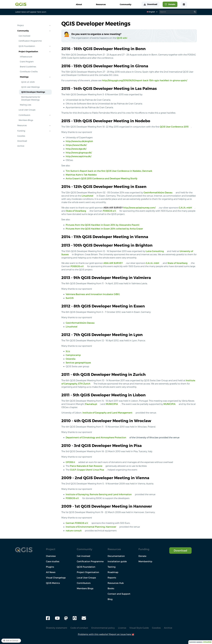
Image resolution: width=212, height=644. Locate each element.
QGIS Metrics (53, 583)
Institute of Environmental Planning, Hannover (91, 527)
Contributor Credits (29, 72)
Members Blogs (26, 120)
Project (21, 25)
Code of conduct (79, 628)
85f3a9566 (207, 642)
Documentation (116, 556)
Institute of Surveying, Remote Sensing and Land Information (99, 494)
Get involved (24, 36)
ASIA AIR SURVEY (113, 263)
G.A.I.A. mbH (185, 208)
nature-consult (74, 531)
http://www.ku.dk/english (79, 141)
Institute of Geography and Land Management (107, 413)
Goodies (21, 136)
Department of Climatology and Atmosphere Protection (96, 437)
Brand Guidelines (28, 67)
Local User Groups (27, 110)
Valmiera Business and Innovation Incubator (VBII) (93, 294)
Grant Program (27, 62)
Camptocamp (73, 355)
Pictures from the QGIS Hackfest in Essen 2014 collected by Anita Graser (104, 229)
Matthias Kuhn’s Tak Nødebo (81, 175)
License (122, 628)
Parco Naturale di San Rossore (86, 466)
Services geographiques (78, 363)
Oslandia (71, 359)
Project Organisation (28, 52)
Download (22, 141)
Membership (145, 561)
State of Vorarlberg (76, 211)
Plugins (50, 567)
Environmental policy (103, 628)
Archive (21, 146)
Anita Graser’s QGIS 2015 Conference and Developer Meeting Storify (102, 178)
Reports (112, 578)
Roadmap (113, 572)
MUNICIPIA (112, 404)
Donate (142, 556)
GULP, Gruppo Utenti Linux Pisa (87, 470)
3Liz (68, 351)
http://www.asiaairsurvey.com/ (139, 208)
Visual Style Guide (139, 628)
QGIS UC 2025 (28, 82)
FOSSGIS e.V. (110, 211)
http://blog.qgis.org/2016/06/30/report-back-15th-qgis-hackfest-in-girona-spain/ (145, 80)
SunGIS (70, 298)
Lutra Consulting (155, 251)
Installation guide (117, 561)
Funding (21, 131)
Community (23, 31)
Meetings (24, 77)
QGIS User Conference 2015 (174, 127)
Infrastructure (26, 57)
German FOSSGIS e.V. (77, 523)
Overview (51, 556)
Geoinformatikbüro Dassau (158, 192)
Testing (112, 567)
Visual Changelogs (56, 578)
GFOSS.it (70, 462)
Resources (22, 125)
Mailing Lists (25, 105)
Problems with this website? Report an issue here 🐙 (106, 634)
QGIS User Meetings (30, 87)
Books (111, 588)
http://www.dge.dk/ (76, 149)
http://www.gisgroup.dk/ (79, 153)
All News (51, 572)
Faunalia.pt (91, 404)
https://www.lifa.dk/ (76, 145)
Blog (110, 599)
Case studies (53, 561)
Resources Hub (116, 583)
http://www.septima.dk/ (78, 156)
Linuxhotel (87, 196)
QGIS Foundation (27, 46)
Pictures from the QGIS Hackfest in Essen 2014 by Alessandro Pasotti (103, 225)
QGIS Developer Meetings (33, 92)
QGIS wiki (122, 38)
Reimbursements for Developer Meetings (31, 98)
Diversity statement (57, 628)
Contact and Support (119, 594)
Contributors (24, 115)
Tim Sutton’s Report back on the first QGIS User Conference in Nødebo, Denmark (109, 171)
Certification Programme (30, 41)
